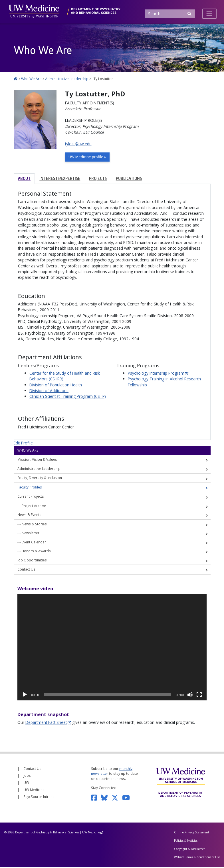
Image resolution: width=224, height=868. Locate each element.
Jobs (27, 776)
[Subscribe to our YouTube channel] (128, 798)
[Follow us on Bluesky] (106, 798)
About (24, 179)
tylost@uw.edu (78, 144)
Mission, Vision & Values (37, 460)
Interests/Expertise (60, 179)
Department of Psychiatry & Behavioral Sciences (47, 833)
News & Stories (34, 525)
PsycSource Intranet (40, 797)
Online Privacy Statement (192, 833)
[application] (112, 648)
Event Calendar (34, 543)
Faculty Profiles (30, 488)
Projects (98, 179)
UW (26, 783)
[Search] (170, 14)
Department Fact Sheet (46, 723)
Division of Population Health (56, 385)
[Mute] (190, 695)
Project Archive (34, 506)
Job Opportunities (32, 561)
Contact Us (26, 570)
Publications (129, 179)
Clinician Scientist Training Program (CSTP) (68, 397)
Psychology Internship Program (156, 374)
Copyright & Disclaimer (189, 850)
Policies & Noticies (186, 841)
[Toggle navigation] (209, 14)
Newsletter (31, 534)
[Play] (25, 695)
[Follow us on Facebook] (96, 798)
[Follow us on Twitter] (117, 798)
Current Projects (31, 497)
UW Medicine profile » (88, 157)
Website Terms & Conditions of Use (197, 858)
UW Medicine (34, 790)
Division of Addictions (49, 391)
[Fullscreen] (199, 695)
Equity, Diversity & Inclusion (40, 478)
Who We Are (28, 451)
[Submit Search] (189, 14)
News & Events (29, 515)
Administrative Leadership (39, 469)
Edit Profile (23, 443)
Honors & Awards (36, 552)
